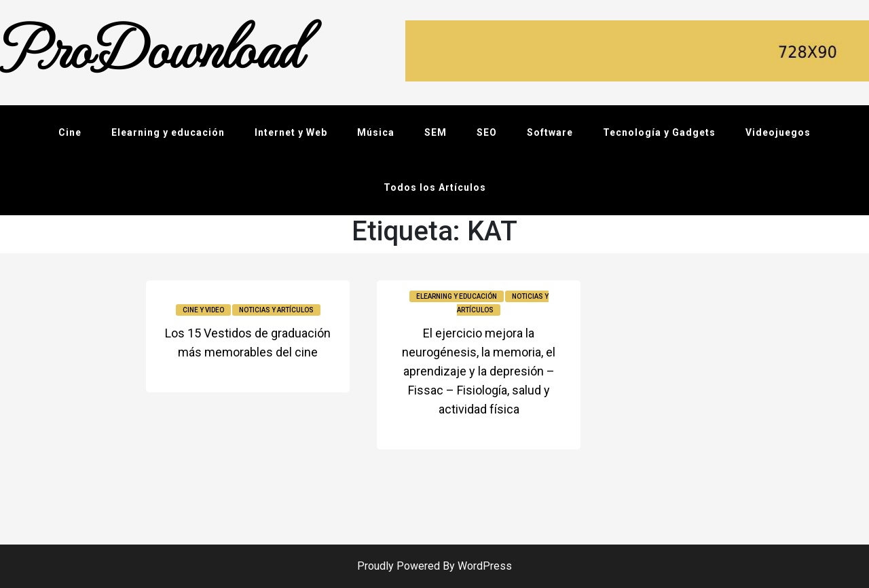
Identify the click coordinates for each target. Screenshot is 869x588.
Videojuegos (778, 132)
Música (376, 132)
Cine (70, 132)
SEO (487, 132)
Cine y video (203, 310)
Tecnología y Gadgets (659, 132)
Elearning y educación (168, 132)
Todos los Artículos (435, 187)
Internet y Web (291, 132)
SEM (436, 132)
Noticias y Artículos (276, 310)
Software (550, 132)
